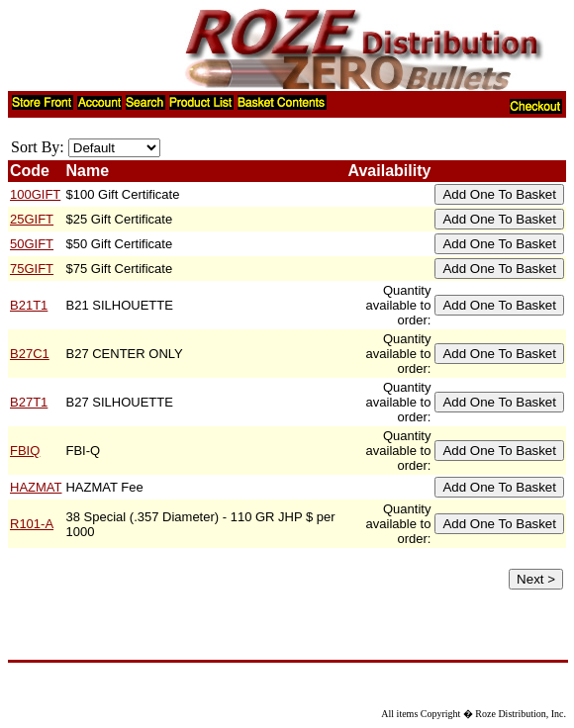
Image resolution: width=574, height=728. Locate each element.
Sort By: (38, 147)
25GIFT (32, 219)
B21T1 (29, 305)
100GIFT (35, 194)
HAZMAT (36, 487)
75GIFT (32, 269)
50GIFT (32, 244)
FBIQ (25, 451)
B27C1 (30, 354)
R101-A (32, 524)
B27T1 (29, 402)
